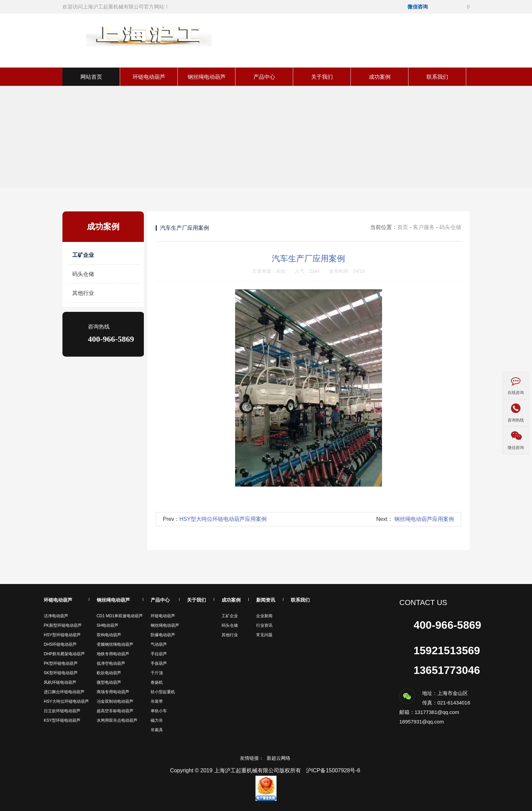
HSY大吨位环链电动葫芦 (66, 701)
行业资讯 (264, 625)
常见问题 (264, 635)
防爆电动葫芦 (163, 635)
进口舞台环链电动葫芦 (64, 692)
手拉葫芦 (159, 654)
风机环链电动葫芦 (60, 682)
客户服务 (424, 227)
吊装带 (157, 701)
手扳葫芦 (159, 663)
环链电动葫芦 (149, 77)
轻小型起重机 (163, 692)
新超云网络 (279, 758)
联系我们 (437, 77)
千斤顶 (157, 673)
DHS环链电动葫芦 (60, 644)
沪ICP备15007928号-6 (333, 770)
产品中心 (264, 77)
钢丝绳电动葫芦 (207, 77)
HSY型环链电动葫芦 (62, 635)
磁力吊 (157, 720)
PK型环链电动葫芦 (61, 663)
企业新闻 (264, 616)
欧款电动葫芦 (109, 673)
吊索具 (157, 730)
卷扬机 (157, 682)
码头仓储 (83, 274)
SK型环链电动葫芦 (61, 673)
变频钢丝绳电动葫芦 (115, 644)
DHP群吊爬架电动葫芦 (64, 654)
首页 (403, 227)
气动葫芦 (159, 644)
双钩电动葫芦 (109, 635)
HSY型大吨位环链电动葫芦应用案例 (223, 519)
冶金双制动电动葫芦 (115, 701)
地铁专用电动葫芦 (113, 654)
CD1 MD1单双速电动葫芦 (120, 616)
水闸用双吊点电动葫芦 (117, 720)
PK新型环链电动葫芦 (63, 625)
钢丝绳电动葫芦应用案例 (424, 519)
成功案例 (380, 77)
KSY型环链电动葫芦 (62, 720)
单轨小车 (159, 711)
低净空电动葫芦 (111, 663)
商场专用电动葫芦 (113, 692)
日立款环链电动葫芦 (62, 711)
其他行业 (83, 293)
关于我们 (322, 77)
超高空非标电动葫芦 (115, 711)
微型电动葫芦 (109, 682)
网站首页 (91, 77)
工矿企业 (83, 255)
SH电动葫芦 (108, 625)
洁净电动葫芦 (56, 616)
